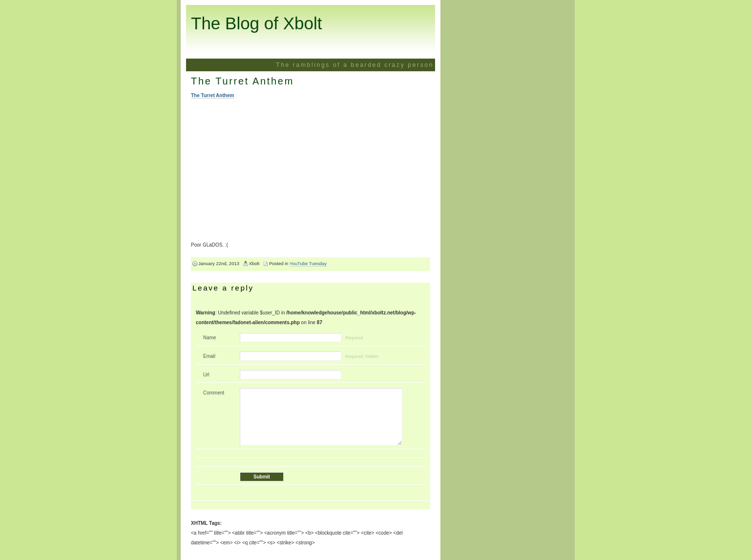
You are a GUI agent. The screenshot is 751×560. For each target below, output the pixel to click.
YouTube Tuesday (308, 263)
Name (210, 338)
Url (206, 375)
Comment (214, 393)
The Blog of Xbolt (257, 23)
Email (209, 356)
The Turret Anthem (242, 81)
